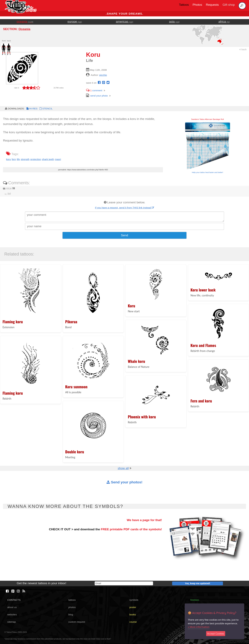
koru (8, 159)
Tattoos (184, 5)
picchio (103, 75)
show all (123, 468)
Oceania (24, 29)
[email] (124, 583)
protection (36, 159)
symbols (134, 600)
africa (224, 22)
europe (75, 22)
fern (14, 159)
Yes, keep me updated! (198, 583)
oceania (25, 22)
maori (58, 159)
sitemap (12, 622)
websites (12, 615)
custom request (77, 622)
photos (72, 607)
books (133, 615)
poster (133, 607)
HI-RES (32, 109)
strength (25, 159)
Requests (212, 5)
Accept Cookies (216, 634)
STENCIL (46, 109)
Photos (197, 5)
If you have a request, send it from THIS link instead (124, 208)
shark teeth (48, 159)
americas (125, 22)
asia (174, 22)
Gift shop (229, 5)
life (18, 159)
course (133, 622)
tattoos (72, 600)
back (243, 49)
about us (12, 607)
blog (71, 615)
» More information (199, 627)
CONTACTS (14, 600)
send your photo (97, 96)
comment (94, 90)
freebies (195, 600)
